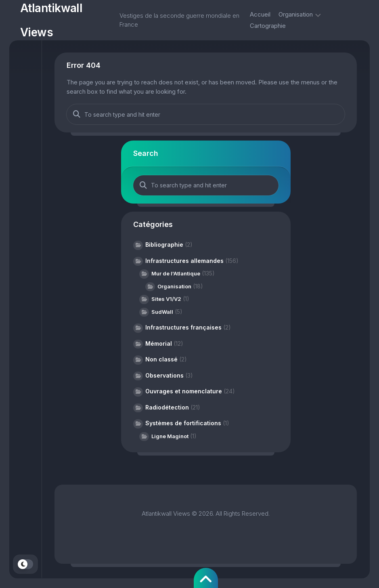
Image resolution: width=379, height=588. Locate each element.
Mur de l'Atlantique (176, 273)
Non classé (161, 359)
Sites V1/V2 (166, 299)
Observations (164, 375)
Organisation (296, 14)
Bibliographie (164, 245)
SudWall (162, 312)
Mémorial (159, 343)
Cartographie (268, 26)
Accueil (260, 14)
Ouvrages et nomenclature (184, 391)
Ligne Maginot (170, 436)
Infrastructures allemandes (184, 261)
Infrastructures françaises (183, 327)
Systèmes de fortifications (183, 423)
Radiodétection (167, 407)
